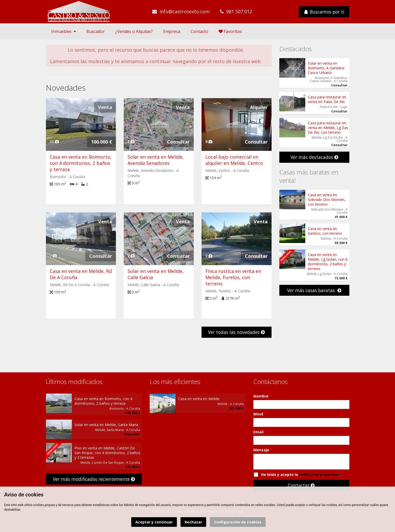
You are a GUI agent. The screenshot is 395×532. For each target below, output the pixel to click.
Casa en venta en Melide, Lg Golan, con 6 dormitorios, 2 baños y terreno (328, 262)
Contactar (301, 485)
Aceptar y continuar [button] (154, 522)
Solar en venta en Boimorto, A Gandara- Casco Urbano (327, 68)
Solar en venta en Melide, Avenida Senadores (156, 160)
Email (260, 432)
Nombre (262, 396)
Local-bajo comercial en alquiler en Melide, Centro (234, 160)
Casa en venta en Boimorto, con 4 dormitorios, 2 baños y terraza (81, 163)
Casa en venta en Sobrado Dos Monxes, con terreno (327, 200)
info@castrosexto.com (185, 11)
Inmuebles (64, 31)
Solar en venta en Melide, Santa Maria (106, 425)
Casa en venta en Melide (199, 399)
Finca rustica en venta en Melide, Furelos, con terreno (233, 277)
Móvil (260, 414)
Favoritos (230, 31)
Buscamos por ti (324, 12)
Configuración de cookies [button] (238, 522)
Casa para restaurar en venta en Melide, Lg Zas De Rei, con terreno (328, 128)
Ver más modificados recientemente (94, 479)
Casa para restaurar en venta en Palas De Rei (327, 99)
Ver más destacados (314, 157)
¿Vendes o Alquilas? (134, 31)
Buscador (96, 31)
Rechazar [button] (193, 522)
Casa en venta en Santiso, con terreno (325, 231)
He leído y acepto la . (297, 475)
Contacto (199, 31)
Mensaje (263, 450)
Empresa (172, 31)
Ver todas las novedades (236, 332)
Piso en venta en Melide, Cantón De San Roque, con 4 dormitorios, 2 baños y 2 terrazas (107, 453)
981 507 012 (239, 11)
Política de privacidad (319, 474)
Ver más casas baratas (314, 290)
